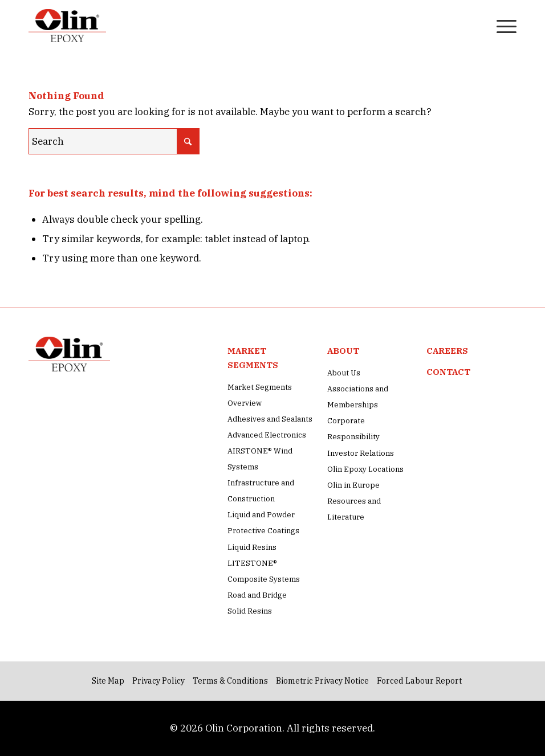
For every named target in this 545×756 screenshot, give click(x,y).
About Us (344, 373)
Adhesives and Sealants (270, 419)
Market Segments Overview (260, 395)
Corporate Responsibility (353, 429)
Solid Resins (250, 611)
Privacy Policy (158, 681)
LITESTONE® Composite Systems (264, 571)
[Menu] (501, 26)
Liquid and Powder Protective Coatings (263, 523)
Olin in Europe (353, 485)
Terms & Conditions (230, 681)
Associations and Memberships (358, 397)
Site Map (108, 681)
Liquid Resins (252, 547)
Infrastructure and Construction (261, 491)
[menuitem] (474, 26)
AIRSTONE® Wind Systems (260, 459)
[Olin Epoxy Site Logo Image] (67, 26)
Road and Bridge (257, 595)
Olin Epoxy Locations (365, 469)
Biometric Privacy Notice (322, 681)
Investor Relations (361, 453)
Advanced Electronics (267, 435)
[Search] (474, 26)
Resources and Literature (354, 509)
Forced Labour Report (419, 681)
